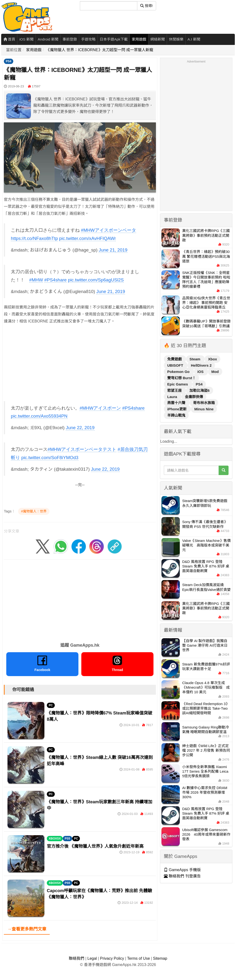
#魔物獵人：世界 (34, 511)
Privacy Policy (112, 958)
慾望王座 (175, 390)
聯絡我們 (76, 958)
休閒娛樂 (176, 39)
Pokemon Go (179, 372)
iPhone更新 (177, 409)
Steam (195, 359)
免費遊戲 (175, 359)
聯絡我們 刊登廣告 (182, 876)
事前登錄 (70, 39)
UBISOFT (176, 365)
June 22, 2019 (80, 428)
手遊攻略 (88, 39)
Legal (92, 958)
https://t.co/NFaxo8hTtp (34, 238)
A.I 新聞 (194, 39)
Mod (215, 372)
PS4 (9, 61)
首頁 (9, 39)
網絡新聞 (158, 39)
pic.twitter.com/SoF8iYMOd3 (50, 458)
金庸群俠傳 (194, 397)
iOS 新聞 (26, 39)
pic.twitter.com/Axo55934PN (39, 416)
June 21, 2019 (113, 250)
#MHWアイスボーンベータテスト (82, 449)
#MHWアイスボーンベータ (108, 230)
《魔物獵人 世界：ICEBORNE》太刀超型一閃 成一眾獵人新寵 (100, 50)
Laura (173, 397)
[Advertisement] (76, 363)
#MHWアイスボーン (100, 408)
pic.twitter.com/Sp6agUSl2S (96, 280)
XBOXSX (55, 839)
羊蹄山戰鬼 (176, 415)
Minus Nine (204, 409)
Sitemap (160, 958)
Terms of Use (139, 958)
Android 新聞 (48, 39)
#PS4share (56, 280)
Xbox (212, 359)
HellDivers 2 (201, 365)
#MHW (36, 280)
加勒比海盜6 (199, 390)
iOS (201, 372)
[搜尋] (109, 6)
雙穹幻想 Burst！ (181, 378)
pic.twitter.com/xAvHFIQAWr (87, 238)
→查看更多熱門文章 (27, 929)
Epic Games (178, 384)
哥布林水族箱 (204, 403)
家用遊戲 (139, 39)
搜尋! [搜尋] (147, 6)
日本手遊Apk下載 (114, 39)
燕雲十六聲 (177, 403)
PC (51, 705)
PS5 (67, 839)
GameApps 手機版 (182, 870)
